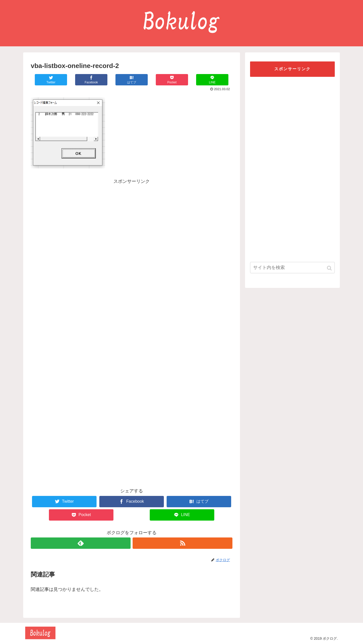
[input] (292, 268)
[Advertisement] (132, 221)
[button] (330, 268)
